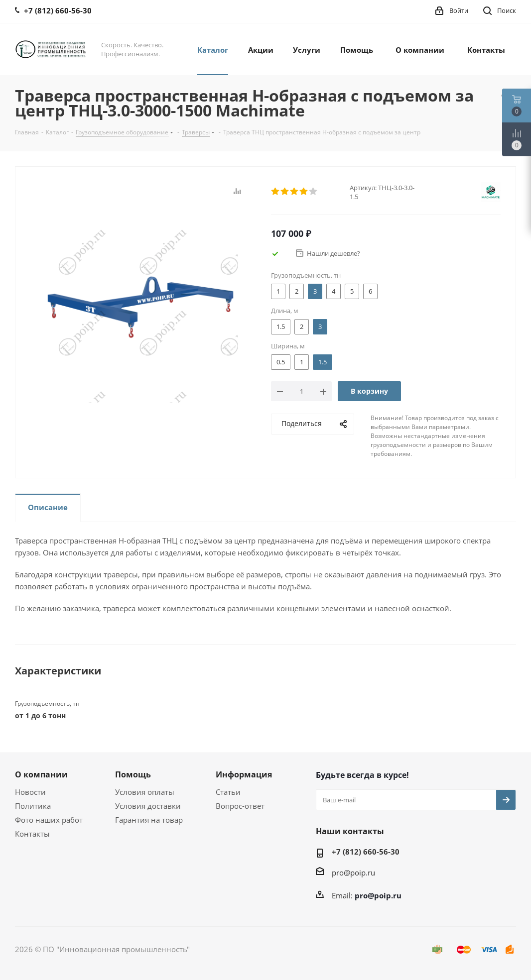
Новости (30, 792)
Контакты (32, 834)
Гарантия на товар (149, 820)
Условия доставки (148, 806)
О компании (41, 774)
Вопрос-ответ (240, 806)
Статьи (228, 792)
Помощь (133, 774)
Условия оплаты (145, 792)
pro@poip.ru (353, 872)
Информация (244, 774)
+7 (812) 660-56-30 (366, 852)
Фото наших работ (49, 820)
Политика (33, 806)
